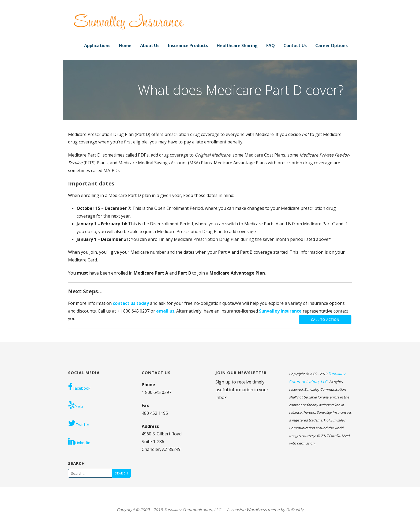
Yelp (76, 405)
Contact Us (295, 45)
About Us (150, 45)
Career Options (331, 45)
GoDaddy (295, 510)
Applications (97, 45)
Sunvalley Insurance (281, 311)
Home (125, 45)
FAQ (271, 45)
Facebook (79, 387)
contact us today (131, 303)
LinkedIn (79, 441)
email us (165, 311)
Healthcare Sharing (237, 45)
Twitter (79, 423)
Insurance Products (188, 45)
